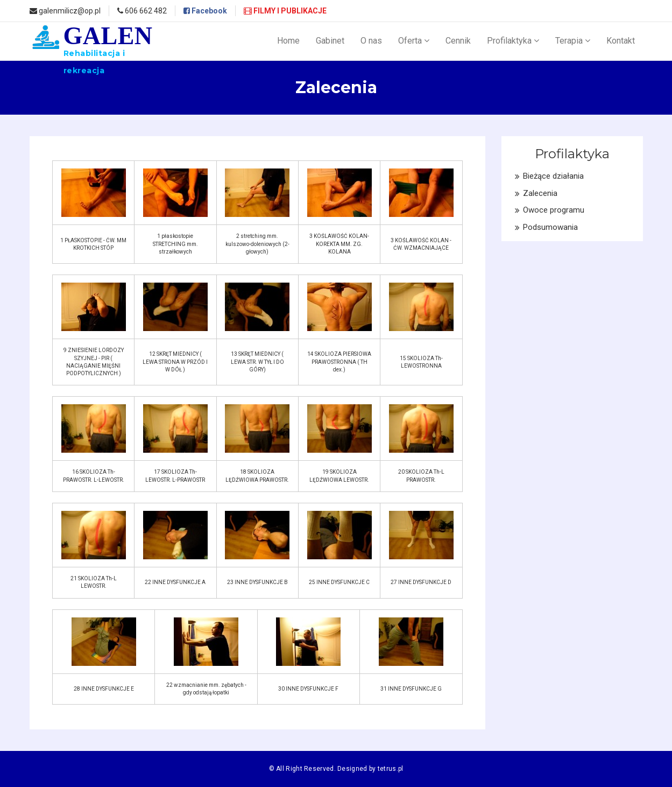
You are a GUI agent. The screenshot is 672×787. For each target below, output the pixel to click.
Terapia (573, 41)
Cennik (458, 41)
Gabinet (330, 41)
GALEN (108, 49)
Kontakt (621, 41)
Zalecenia (540, 193)
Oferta (414, 41)
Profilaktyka (513, 41)
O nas (371, 41)
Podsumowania (550, 227)
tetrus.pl (391, 769)
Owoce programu (554, 210)
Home (288, 41)
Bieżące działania (553, 176)
